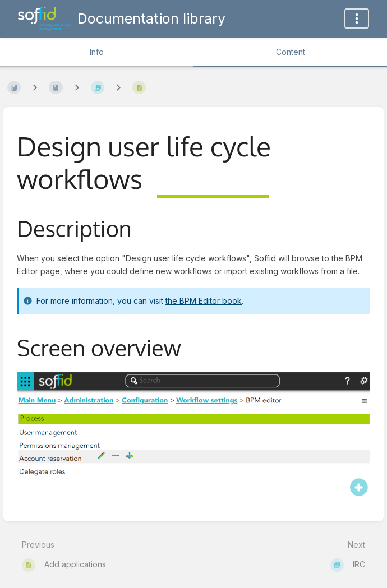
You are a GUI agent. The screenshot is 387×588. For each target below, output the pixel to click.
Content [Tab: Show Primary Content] (291, 52)
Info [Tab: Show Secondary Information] (97, 52)
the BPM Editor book (204, 301)
